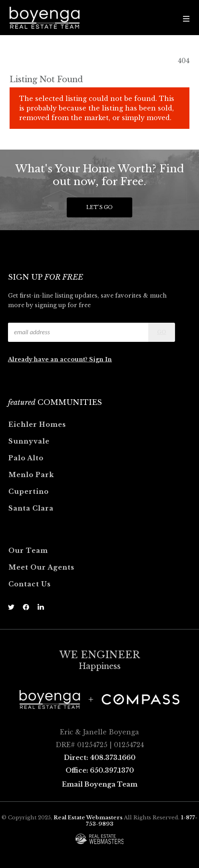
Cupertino (29, 491)
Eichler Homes (37, 424)
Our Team (28, 550)
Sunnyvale (29, 441)
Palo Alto (26, 458)
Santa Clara (31, 508)
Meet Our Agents (41, 567)
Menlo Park (31, 475)
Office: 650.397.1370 (100, 770)
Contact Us (30, 584)
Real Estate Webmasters (88, 818)
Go (162, 332)
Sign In (100, 359)
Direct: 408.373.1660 (100, 758)
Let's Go (99, 207)
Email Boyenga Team (100, 784)
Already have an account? (49, 359)
